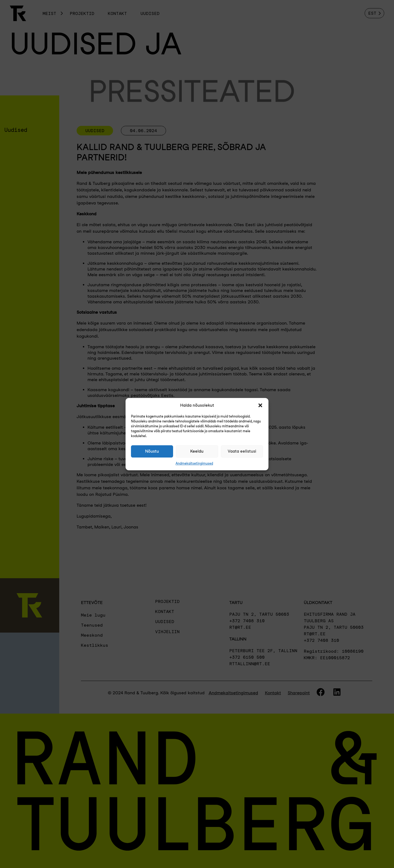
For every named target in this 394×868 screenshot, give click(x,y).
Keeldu (197, 451)
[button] (260, 405)
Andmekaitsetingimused (194, 463)
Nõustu (152, 451)
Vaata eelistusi (242, 451)
